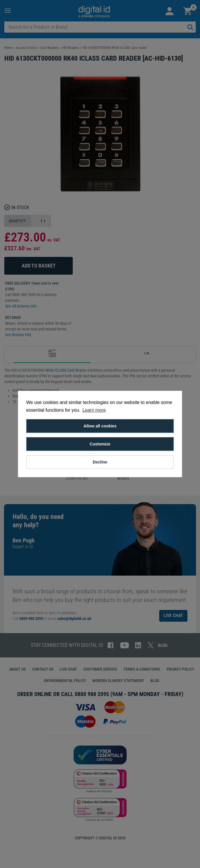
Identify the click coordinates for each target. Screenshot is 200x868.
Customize (100, 444)
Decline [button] (100, 462)
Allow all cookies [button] (100, 426)
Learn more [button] (94, 410)
